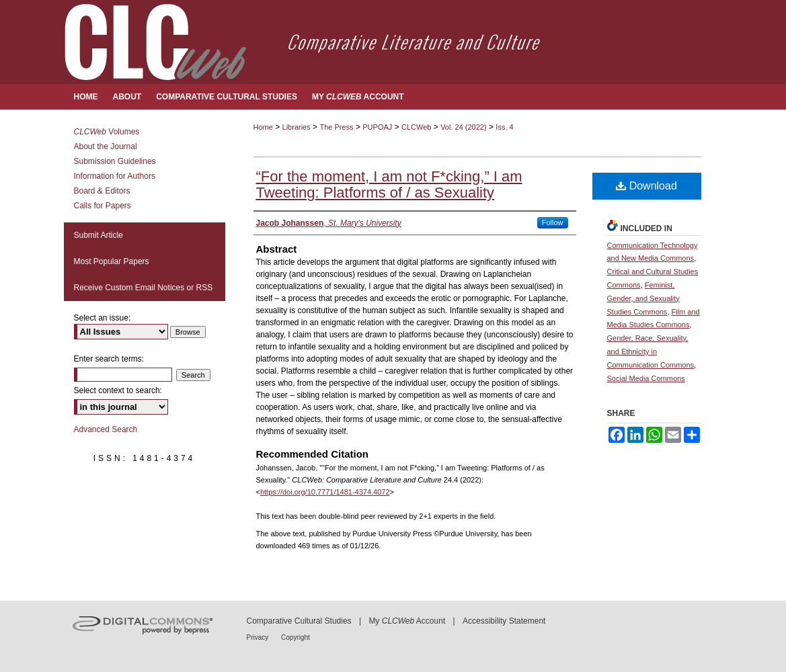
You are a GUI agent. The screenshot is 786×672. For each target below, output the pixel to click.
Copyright (296, 637)
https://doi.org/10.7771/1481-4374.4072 (325, 492)
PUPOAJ (377, 127)
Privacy (259, 637)
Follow (553, 222)
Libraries (297, 127)
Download (646, 186)
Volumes (107, 132)
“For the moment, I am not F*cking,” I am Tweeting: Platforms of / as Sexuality (389, 184)
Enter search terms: (109, 359)
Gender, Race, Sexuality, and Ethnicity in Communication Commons (651, 351)
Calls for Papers (103, 206)
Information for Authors (115, 176)
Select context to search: (118, 390)
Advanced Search (106, 429)
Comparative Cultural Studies (299, 621)
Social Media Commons (646, 378)
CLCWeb (416, 127)
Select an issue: (103, 318)
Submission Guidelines (115, 161)
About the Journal (106, 146)
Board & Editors (102, 191)
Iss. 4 (504, 127)
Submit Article (99, 235)
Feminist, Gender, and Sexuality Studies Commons (643, 298)
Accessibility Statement (504, 621)
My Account (407, 621)
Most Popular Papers (112, 261)
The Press (336, 127)
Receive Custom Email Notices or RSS (144, 288)
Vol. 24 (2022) (464, 127)
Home (263, 127)
